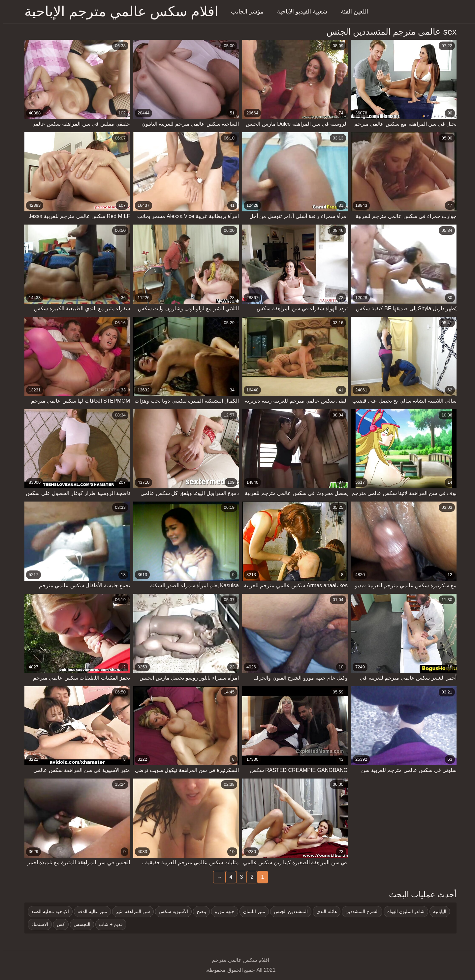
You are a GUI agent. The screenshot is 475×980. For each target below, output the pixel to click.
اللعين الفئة (351, 12)
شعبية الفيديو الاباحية (299, 12)
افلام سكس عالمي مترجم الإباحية (118, 11)
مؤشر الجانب (244, 12)
